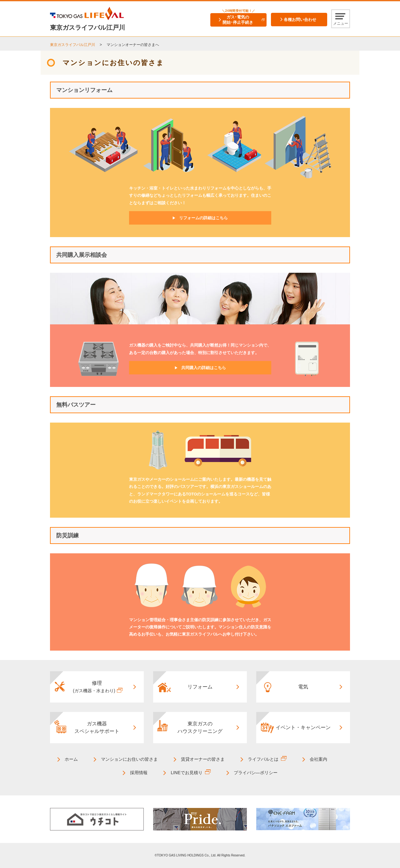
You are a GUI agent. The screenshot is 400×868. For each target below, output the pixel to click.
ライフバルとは (263, 759)
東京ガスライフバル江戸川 (72, 45)
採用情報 (139, 773)
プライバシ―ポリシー (256, 773)
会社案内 (318, 759)
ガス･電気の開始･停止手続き (238, 20)
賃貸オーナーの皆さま (203, 759)
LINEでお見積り (186, 773)
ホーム (71, 759)
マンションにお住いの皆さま (129, 759)
